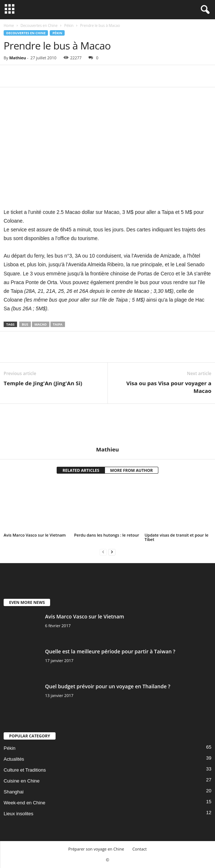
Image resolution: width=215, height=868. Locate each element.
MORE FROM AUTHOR (131, 470)
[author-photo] (107, 425)
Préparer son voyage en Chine (96, 849)
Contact (139, 849)
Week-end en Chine (25, 803)
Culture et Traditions (25, 770)
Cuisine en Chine (22, 781)
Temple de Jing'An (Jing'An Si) (43, 383)
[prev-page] (103, 552)
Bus (25, 324)
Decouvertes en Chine (39, 25)
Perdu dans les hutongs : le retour (107, 535)
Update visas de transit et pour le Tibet (177, 537)
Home (9, 25)
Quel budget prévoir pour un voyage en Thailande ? (108, 686)
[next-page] (112, 552)
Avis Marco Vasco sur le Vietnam (35, 535)
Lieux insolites (19, 814)
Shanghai (14, 792)
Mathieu (17, 58)
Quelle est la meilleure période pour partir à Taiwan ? (110, 651)
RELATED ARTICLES (81, 470)
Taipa (58, 324)
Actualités (14, 759)
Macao (41, 324)
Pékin (69, 25)
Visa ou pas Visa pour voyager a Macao (169, 387)
